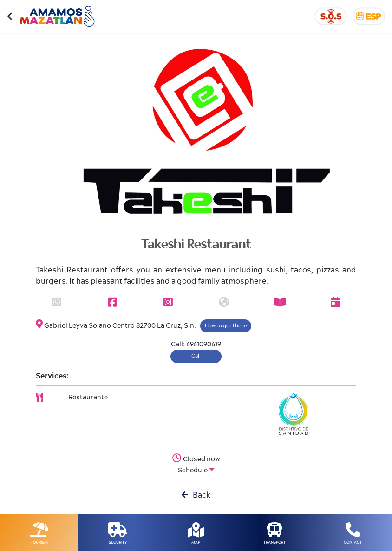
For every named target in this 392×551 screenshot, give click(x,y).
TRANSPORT (274, 542)
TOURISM (39, 542)
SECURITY (118, 542)
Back (196, 495)
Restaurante (88, 398)
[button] (60, 135)
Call (196, 356)
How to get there (226, 326)
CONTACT (353, 542)
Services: (52, 376)
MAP (196, 542)
